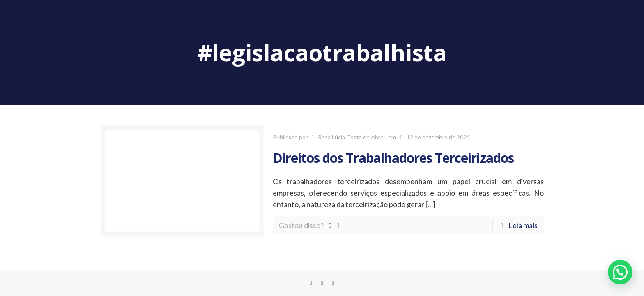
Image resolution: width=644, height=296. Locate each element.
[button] (620, 272)
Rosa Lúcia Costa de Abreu (352, 137)
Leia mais (523, 225)
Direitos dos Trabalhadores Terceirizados (393, 158)
